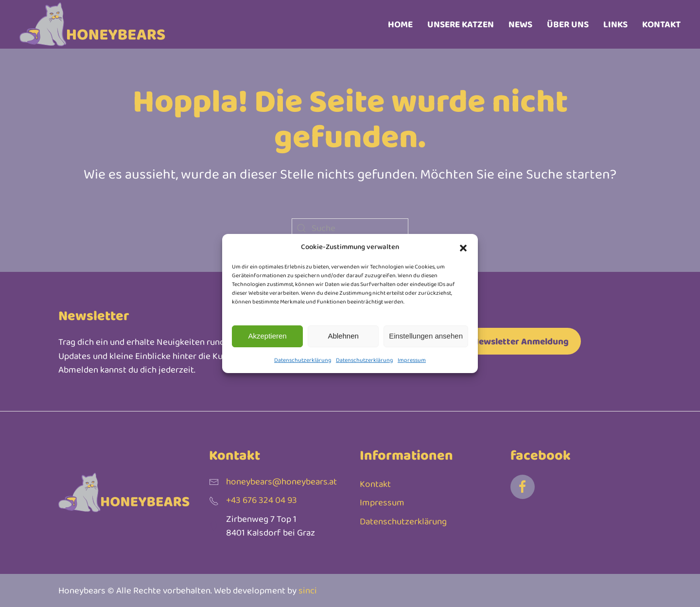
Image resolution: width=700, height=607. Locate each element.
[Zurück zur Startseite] (92, 24)
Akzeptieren (267, 336)
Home (400, 24)
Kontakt (661, 24)
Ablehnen (343, 336)
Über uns (568, 24)
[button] (463, 247)
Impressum (412, 360)
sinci (308, 590)
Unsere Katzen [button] (461, 24)
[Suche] (350, 228)
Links (615, 24)
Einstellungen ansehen (426, 336)
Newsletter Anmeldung (521, 341)
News (520, 24)
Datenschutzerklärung (303, 360)
